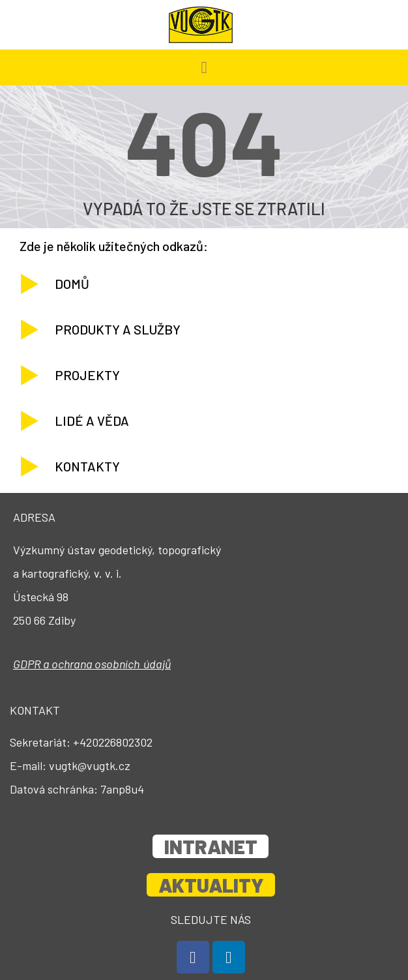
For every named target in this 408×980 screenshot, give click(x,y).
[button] (204, 68)
